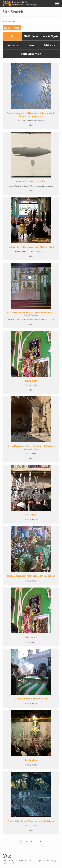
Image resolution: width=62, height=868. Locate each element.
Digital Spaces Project (31, 54)
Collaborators (50, 45)
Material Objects (50, 36)
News (31, 45)
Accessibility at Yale (24, 861)
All (12, 36)
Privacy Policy (8, 861)
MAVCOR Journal (31, 36)
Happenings (12, 45)
